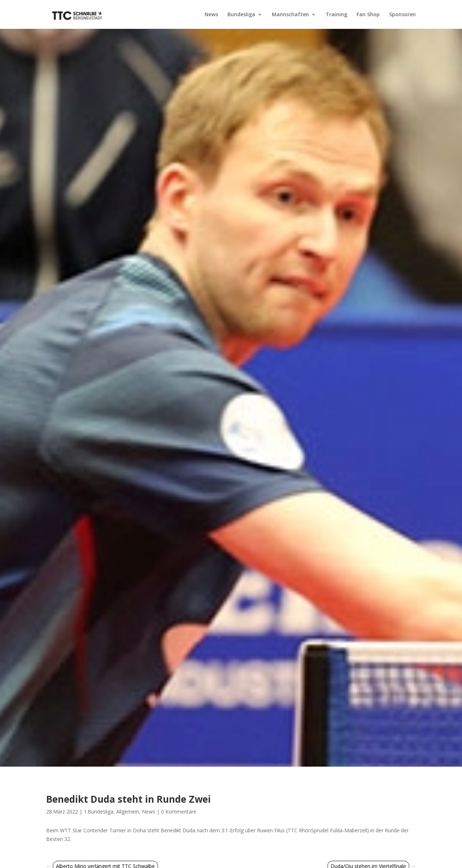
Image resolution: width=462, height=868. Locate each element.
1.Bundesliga (99, 812)
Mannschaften (290, 15)
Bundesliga (241, 15)
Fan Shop (368, 15)
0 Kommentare (179, 812)
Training (336, 15)
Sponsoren (402, 15)
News (211, 15)
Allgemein (128, 812)
